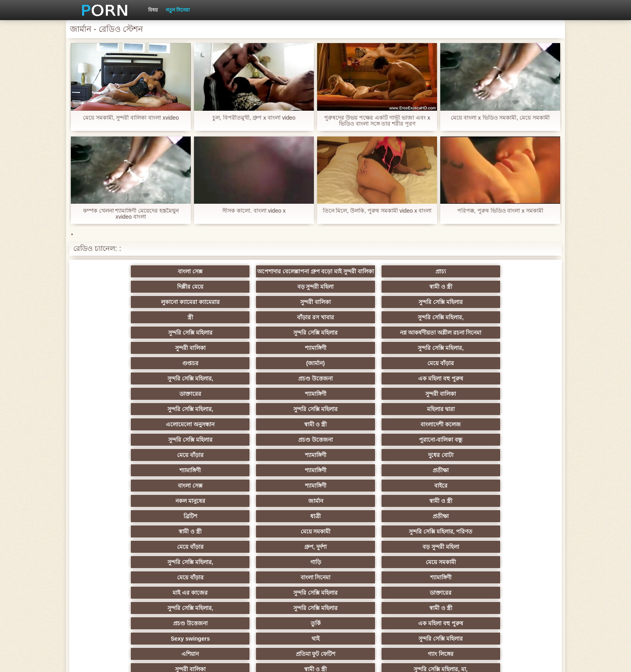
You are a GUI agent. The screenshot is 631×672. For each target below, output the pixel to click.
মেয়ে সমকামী (434, 418)
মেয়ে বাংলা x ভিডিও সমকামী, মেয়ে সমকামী (500, 118)
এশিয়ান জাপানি (513, 540)
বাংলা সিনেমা (197, 449)
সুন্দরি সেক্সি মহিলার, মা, (276, 494)
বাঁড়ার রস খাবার (434, 299)
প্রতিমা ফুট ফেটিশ (434, 479)
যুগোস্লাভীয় (355, 556)
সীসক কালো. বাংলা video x (254, 211)
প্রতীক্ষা (513, 387)
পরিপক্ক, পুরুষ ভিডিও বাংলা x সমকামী (500, 211)
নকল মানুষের (355, 403)
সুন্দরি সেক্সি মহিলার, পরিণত (512, 418)
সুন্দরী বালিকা (197, 299)
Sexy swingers (119, 479)
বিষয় (153, 10)
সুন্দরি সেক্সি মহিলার (276, 299)
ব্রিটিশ (118, 418)
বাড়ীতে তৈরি (434, 494)
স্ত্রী (355, 299)
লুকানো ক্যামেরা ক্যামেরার (118, 299)
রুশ (355, 571)
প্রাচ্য (276, 283)
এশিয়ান (355, 479)
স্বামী (355, 586)
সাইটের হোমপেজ (458, 660)
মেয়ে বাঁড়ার (276, 341)
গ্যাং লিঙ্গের (513, 479)
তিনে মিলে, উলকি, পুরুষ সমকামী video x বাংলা (377, 211)
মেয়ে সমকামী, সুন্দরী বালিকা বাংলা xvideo (131, 118)
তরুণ (197, 540)
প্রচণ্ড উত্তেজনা (434, 341)
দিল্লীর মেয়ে (355, 283)
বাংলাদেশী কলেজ (276, 372)
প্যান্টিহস (119, 540)
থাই (197, 479)
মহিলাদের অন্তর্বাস (355, 494)
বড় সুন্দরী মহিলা (434, 283)
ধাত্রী (197, 418)
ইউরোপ (118, 510)
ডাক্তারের (118, 357)
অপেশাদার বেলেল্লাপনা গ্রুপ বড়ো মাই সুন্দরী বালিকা (197, 273)
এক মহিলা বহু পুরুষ (513, 341)
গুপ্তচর (118, 341)
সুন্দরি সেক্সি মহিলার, (513, 299)
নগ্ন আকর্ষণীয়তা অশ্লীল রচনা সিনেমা (276, 316)
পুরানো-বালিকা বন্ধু (513, 372)
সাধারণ (197, 525)
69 (434, 556)
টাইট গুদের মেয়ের (197, 571)
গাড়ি (434, 433)
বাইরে (276, 403)
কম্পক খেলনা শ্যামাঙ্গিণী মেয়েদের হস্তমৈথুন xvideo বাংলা (131, 214)
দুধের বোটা (276, 387)
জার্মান (434, 403)
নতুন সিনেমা (178, 10)
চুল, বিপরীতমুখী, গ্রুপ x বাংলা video (254, 118)
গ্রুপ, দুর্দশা (197, 433)
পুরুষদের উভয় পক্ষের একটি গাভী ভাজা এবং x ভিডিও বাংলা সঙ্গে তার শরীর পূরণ (377, 121)
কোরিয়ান (118, 571)
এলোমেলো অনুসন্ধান (119, 372)
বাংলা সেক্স (119, 283)
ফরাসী (512, 556)
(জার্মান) (197, 341)
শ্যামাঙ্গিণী (434, 326)
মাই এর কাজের (355, 449)
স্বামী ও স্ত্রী (512, 283)
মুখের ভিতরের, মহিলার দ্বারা (276, 571)
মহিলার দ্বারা (512, 357)
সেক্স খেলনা (434, 571)
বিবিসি (197, 510)
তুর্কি (434, 464)
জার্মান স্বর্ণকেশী (434, 525)
